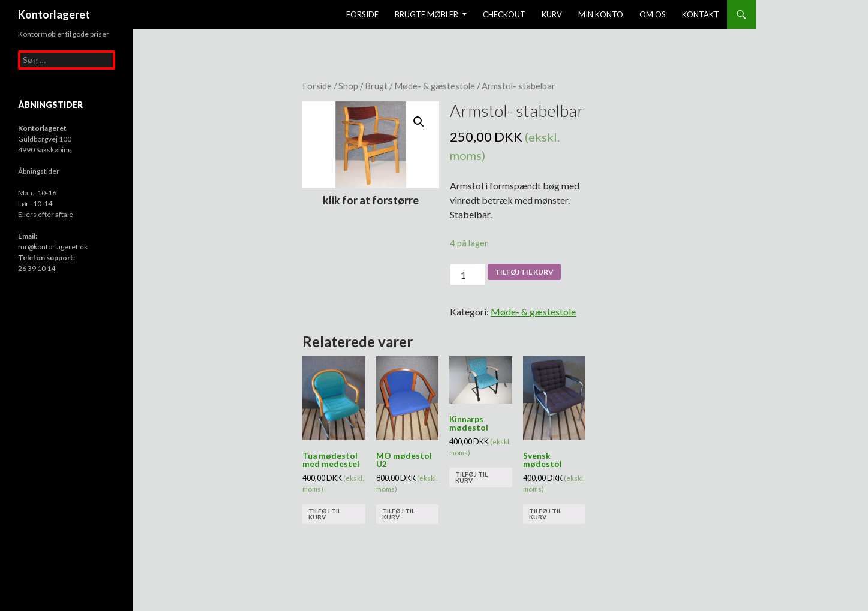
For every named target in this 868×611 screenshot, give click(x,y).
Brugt (376, 86)
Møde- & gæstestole (435, 86)
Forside (362, 14)
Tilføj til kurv (524, 272)
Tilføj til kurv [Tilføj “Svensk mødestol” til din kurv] (545, 514)
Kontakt (701, 14)
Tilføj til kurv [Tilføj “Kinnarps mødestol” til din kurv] (471, 477)
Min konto (601, 14)
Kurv (552, 14)
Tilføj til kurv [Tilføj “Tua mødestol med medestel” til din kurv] (325, 514)
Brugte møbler (427, 14)
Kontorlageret (54, 14)
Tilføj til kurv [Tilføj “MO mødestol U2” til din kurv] (398, 514)
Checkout (504, 14)
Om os (653, 14)
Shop (348, 86)
